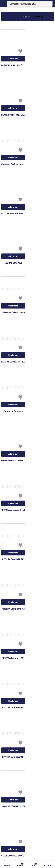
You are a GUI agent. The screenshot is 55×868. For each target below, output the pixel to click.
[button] (34, 866)
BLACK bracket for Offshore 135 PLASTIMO (13, 115)
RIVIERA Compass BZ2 (13, 708)
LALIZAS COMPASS (13, 263)
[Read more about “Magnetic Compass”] (13, 405)
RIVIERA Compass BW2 (13, 609)
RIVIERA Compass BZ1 (13, 658)
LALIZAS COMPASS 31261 (13, 313)
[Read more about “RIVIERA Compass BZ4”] (13, 750)
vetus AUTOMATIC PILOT (13, 807)
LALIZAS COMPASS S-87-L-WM (13, 362)
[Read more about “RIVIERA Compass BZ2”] (13, 701)
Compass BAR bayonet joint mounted (13, 164)
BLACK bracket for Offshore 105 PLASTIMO (13, 66)
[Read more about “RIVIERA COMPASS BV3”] (13, 553)
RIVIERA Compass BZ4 (13, 757)
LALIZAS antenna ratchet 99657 (13, 214)
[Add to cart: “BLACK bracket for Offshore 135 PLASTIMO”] (13, 108)
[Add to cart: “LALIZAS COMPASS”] (13, 256)
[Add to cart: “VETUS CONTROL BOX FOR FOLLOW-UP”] (13, 849)
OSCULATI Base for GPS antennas (13, 461)
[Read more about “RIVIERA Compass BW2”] (13, 602)
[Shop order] (41, 16)
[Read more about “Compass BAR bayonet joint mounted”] (13, 157)
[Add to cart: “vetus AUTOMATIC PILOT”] (13, 800)
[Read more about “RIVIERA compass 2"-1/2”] (13, 503)
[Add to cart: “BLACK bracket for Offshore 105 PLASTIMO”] (13, 59)
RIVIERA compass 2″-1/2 (13, 510)
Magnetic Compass (13, 411)
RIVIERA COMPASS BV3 (13, 560)
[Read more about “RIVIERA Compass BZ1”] (13, 651)
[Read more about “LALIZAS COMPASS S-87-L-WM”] (13, 355)
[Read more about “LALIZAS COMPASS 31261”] (13, 306)
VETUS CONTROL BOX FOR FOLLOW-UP (13, 856)
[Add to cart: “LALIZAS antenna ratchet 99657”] (13, 207)
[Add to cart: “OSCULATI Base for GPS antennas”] (13, 454)
